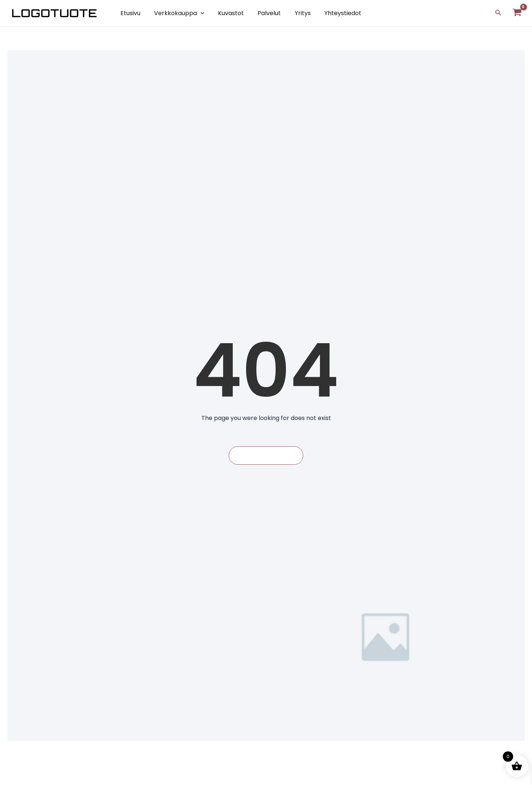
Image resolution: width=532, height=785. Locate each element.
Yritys (294, 13)
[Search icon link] (498, 13)
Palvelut (262, 13)
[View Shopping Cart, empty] (517, 13)
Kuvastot (226, 13)
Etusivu (129, 13)
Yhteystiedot (332, 13)
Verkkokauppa (176, 13)
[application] (198, 13)
